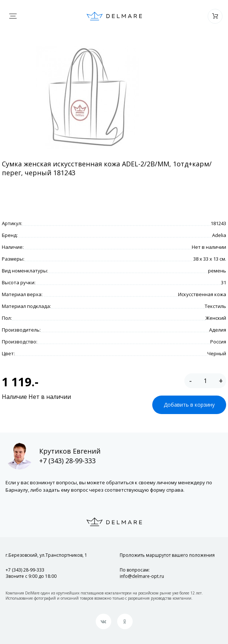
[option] (87, 98)
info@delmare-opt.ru (142, 576)
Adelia (219, 235)
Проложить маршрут (167, 555)
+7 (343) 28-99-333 (67, 461)
